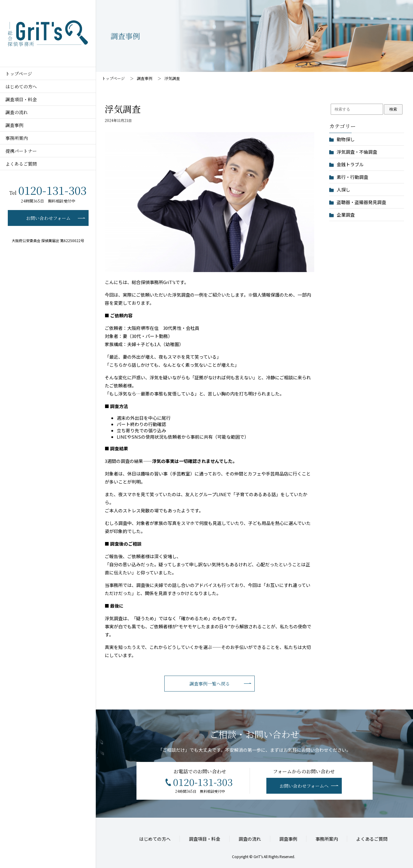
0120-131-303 (48, 190)
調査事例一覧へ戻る (210, 685)
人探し (343, 190)
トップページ (113, 78)
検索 (393, 109)
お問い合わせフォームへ (304, 787)
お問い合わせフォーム (48, 218)
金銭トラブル (350, 164)
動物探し (346, 139)
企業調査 (346, 215)
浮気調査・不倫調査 (357, 152)
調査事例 (145, 78)
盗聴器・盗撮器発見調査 (361, 202)
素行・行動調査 (352, 177)
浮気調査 (174, 78)
